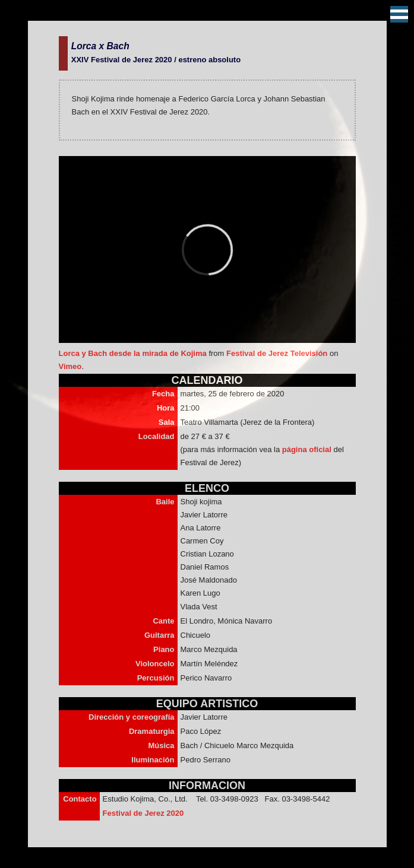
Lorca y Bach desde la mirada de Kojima (133, 353)
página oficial (308, 449)
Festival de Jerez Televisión (277, 353)
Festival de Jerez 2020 (143, 813)
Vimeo (70, 366)
